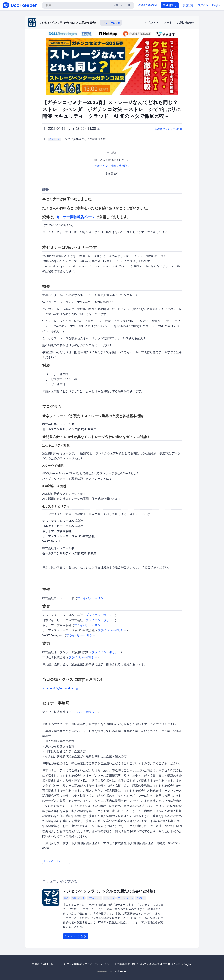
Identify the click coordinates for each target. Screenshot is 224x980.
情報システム (78, 898)
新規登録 (188, 5)
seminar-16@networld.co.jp (60, 688)
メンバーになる (111, 23)
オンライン (55, 139)
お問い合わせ (185, 23)
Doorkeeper (119, 971)
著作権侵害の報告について (130, 964)
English (217, 5)
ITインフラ (109, 898)
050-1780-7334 (148, 5)
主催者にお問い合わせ (45, 964)
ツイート (62, 861)
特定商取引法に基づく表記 (165, 964)
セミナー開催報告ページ (75, 217)
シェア (49, 861)
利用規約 (77, 964)
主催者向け (170, 5)
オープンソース (125, 898)
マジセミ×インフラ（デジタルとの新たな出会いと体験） (74, 23)
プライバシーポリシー (92, 598)
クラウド (140, 898)
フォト (168, 23)
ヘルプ (65, 964)
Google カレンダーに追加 (168, 129)
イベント (152, 23)
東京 (66, 898)
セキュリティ (94, 898)
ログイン (203, 5)
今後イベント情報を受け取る (112, 166)
